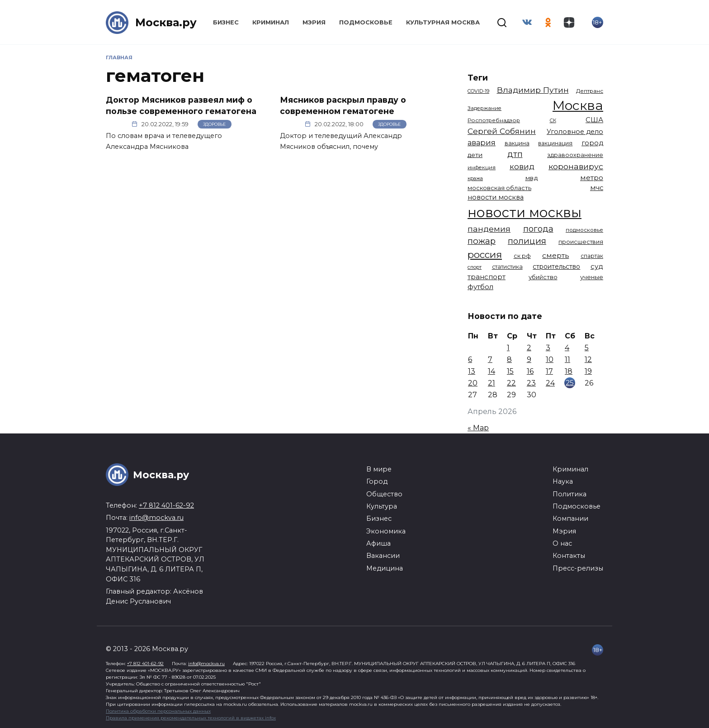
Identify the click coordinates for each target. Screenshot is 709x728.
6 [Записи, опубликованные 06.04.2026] (470, 359)
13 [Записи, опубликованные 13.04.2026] (472, 371)
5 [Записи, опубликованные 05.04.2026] (587, 348)
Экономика (386, 531)
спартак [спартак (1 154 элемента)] (592, 256)
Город (377, 481)
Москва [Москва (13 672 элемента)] (578, 105)
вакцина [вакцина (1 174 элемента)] (517, 143)
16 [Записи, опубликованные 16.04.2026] (530, 371)
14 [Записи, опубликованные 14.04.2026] (492, 371)
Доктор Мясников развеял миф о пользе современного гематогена (181, 105)
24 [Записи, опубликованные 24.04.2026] (550, 383)
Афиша (378, 543)
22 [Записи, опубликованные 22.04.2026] (511, 383)
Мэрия (314, 22)
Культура (382, 506)
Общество (384, 494)
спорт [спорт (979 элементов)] (475, 267)
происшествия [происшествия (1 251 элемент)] (581, 242)
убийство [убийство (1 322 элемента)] (543, 277)
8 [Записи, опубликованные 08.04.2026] (509, 359)
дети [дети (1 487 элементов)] (475, 155)
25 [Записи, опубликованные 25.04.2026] (570, 383)
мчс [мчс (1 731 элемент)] (597, 188)
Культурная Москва (443, 22)
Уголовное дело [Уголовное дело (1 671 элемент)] (575, 132)
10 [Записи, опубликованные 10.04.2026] (550, 359)
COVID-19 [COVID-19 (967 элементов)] (478, 91)
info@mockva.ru (156, 518)
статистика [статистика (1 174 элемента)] (507, 267)
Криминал (271, 22)
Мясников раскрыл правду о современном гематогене (343, 105)
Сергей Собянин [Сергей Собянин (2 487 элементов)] (502, 131)
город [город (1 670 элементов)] (592, 143)
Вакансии (383, 556)
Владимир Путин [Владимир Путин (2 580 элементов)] (533, 90)
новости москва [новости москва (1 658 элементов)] (496, 197)
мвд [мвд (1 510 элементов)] (532, 178)
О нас (562, 543)
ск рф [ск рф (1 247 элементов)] (522, 256)
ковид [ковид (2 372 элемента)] (522, 167)
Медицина (385, 568)
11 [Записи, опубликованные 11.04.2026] (567, 359)
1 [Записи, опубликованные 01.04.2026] (508, 348)
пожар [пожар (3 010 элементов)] (482, 241)
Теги (478, 78)
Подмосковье (366, 22)
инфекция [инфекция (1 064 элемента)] (482, 167)
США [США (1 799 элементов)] (594, 120)
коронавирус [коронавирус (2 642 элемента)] (576, 166)
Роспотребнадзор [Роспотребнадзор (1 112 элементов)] (494, 120)
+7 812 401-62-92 (166, 505)
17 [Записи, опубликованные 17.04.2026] (549, 371)
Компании (570, 519)
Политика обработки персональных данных (158, 711)
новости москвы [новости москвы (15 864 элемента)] (525, 212)
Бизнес (226, 22)
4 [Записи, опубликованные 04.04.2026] (567, 348)
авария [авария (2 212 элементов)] (482, 143)
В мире (379, 469)
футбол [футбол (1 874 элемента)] (480, 287)
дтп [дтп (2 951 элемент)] (515, 154)
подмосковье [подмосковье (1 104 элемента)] (584, 230)
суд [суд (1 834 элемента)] (597, 266)
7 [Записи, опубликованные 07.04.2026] (490, 359)
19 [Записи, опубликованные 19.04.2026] (588, 371)
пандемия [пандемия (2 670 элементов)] (489, 229)
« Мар (478, 428)
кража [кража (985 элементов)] (475, 178)
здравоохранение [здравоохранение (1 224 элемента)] (575, 155)
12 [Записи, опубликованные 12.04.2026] (588, 359)
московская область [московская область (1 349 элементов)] (499, 188)
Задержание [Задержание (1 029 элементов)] (484, 108)
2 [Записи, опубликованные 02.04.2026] (529, 348)
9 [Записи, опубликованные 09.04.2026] (529, 359)
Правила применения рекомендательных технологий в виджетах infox (191, 718)
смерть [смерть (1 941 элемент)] (555, 255)
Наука (563, 481)
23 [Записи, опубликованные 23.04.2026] (531, 383)
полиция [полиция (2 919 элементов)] (527, 241)
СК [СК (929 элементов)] (553, 121)
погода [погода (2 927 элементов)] (538, 229)
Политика (570, 494)
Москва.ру (166, 22)
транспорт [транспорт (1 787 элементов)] (487, 277)
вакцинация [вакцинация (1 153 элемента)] (555, 143)
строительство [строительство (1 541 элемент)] (556, 266)
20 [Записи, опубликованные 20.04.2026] (473, 383)
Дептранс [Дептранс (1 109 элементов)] (590, 91)
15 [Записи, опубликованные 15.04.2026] (510, 371)
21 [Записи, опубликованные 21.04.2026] (492, 383)
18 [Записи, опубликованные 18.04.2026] (569, 371)
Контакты (569, 556)
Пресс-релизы (578, 568)
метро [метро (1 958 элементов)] (592, 178)
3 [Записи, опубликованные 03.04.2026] (548, 348)
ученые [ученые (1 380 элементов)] (592, 277)
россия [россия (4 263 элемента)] (485, 255)
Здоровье (214, 124)
